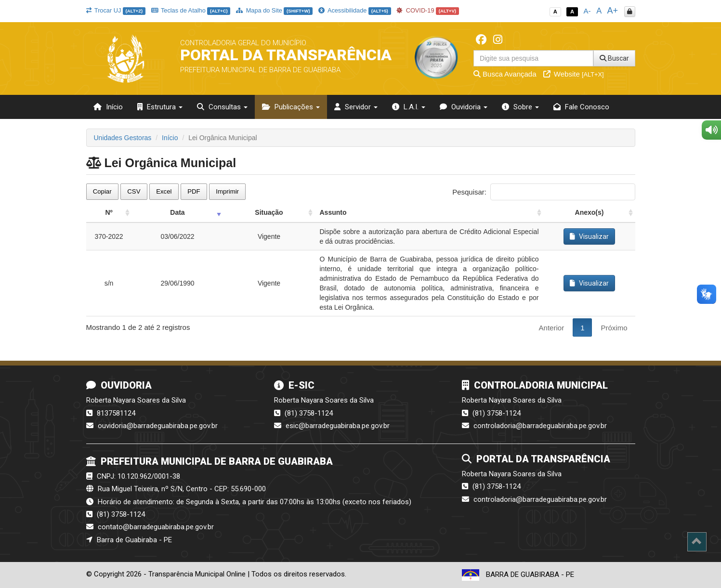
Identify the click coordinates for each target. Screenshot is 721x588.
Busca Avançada (505, 74)
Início (108, 107)
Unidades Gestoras (123, 138)
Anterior (552, 328)
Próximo (614, 328)
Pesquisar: (544, 192)
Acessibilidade (354, 10)
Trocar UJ (116, 10)
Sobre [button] (520, 107)
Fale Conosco (581, 107)
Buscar (614, 58)
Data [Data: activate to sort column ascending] (177, 212)
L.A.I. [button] (409, 107)
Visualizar (589, 236)
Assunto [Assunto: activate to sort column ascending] (333, 212)
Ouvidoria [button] (464, 107)
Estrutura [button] (160, 107)
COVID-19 (428, 10)
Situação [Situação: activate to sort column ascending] (269, 212)
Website (574, 74)
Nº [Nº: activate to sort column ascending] (109, 212)
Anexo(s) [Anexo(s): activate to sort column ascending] (590, 212)
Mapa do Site (274, 10)
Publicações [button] (291, 107)
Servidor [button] (356, 107)
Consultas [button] (222, 107)
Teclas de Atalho (191, 10)
